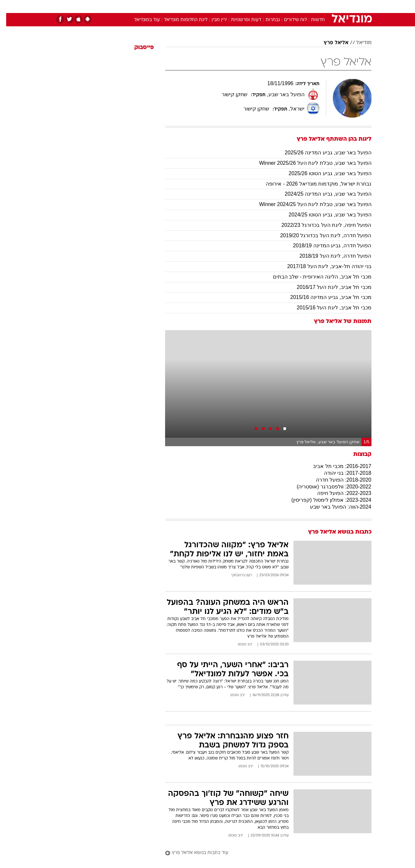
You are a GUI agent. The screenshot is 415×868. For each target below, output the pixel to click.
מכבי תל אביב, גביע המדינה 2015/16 (325, 297)
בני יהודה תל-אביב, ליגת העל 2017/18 (323, 266)
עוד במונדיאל (141, 20)
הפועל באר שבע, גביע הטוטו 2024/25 (324, 215)
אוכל (224, 6)
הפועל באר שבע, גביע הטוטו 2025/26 (324, 173)
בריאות (204, 6)
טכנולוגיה (157, 6)
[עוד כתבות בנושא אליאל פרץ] (262, 853)
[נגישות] (9, 7)
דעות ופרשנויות (240, 20)
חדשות (323, 6)
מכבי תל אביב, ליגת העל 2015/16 (328, 308)
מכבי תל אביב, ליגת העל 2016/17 (328, 287)
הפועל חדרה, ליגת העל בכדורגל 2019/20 (320, 235)
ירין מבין (213, 20)
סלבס (259, 6)
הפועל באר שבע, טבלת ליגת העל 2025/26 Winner (309, 163)
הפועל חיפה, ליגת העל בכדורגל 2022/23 (320, 225)
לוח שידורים (289, 20)
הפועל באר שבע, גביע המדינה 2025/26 (322, 153)
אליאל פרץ (330, 43)
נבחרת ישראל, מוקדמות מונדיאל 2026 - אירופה (312, 184)
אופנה (133, 6)
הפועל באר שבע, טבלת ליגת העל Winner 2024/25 (309, 204)
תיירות (182, 6)
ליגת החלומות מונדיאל (180, 20)
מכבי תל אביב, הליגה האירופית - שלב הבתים (316, 277)
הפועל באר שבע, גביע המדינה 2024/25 (322, 194)
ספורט (301, 6)
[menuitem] (319, 6)
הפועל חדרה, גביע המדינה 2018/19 (326, 246)
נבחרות (266, 20)
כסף (241, 6)
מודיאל (358, 43)
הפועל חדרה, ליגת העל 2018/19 (329, 256)
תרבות (279, 6)
